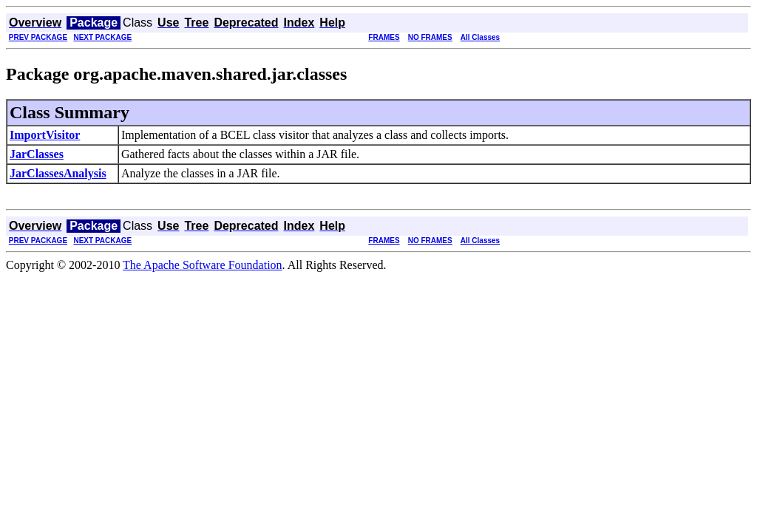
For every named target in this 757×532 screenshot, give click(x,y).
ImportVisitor (45, 135)
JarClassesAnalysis (58, 173)
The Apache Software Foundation (203, 265)
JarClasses (37, 154)
